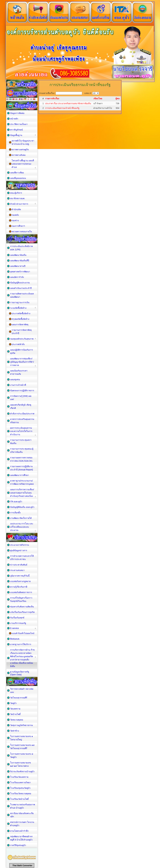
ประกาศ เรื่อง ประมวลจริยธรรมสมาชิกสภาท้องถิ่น (68, 103)
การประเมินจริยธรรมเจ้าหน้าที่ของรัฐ (62, 108)
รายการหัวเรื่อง (52, 99)
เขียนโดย (98, 99)
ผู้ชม (118, 99)
